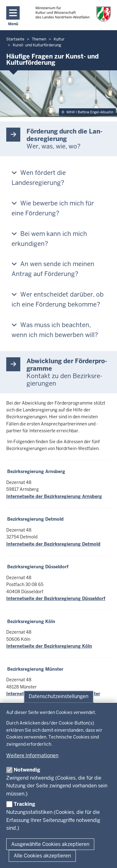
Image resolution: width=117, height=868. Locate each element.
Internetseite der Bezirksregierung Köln (49, 646)
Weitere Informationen (32, 755)
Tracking (24, 804)
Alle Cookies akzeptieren (42, 856)
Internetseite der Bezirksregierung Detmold (53, 544)
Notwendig (27, 770)
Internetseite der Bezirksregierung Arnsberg (54, 496)
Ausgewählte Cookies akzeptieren (50, 844)
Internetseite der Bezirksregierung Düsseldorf (56, 598)
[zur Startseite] (73, 14)
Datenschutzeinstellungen (58, 696)
